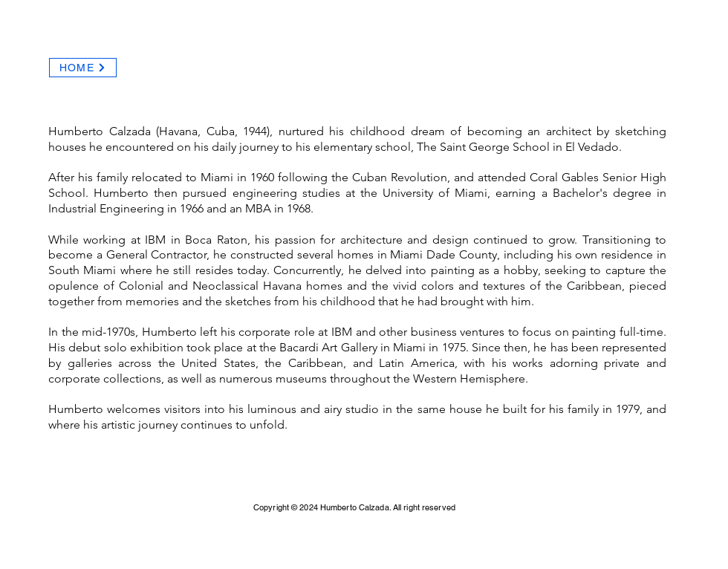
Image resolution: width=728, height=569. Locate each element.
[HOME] (83, 68)
